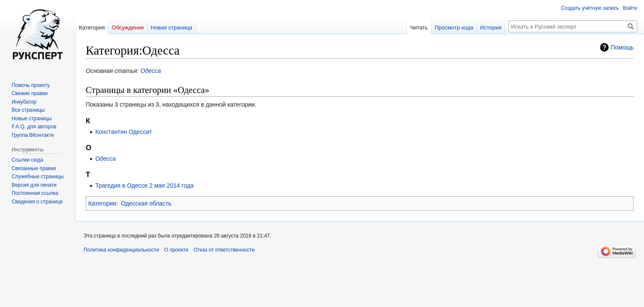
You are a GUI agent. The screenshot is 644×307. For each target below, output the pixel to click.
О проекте (176, 250)
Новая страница (172, 28)
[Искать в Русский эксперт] (573, 26)
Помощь (622, 47)
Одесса (151, 71)
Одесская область (146, 203)
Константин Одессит (123, 132)
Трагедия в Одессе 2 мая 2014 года (144, 185)
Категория (102, 203)
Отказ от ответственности (224, 250)
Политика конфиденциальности (121, 250)
